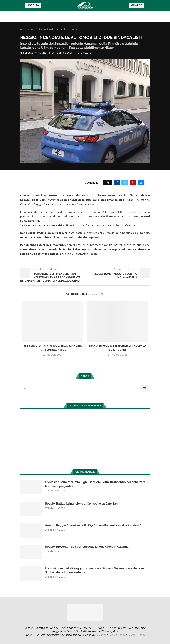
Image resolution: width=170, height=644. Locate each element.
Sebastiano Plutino (35, 53)
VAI (145, 388)
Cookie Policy (117, 635)
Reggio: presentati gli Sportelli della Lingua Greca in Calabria (87, 547)
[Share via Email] (141, 182)
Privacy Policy (136, 635)
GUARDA (137, 5)
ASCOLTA (33, 5)
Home (24, 29)
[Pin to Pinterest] (133, 182)
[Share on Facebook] (117, 182)
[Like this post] (108, 182)
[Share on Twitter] (125, 182)
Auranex (101, 635)
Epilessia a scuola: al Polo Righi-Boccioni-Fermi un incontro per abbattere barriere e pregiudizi (95, 484)
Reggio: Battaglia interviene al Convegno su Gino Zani (82, 504)
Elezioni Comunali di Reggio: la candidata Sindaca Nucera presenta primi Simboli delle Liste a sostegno (95, 570)
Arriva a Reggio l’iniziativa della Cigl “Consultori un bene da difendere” (93, 525)
